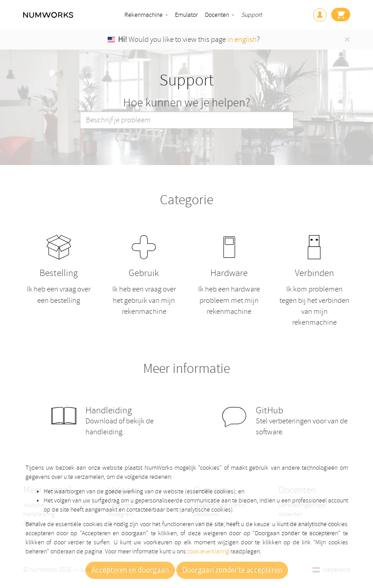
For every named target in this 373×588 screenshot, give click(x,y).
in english (242, 39)
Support (251, 15)
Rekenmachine (144, 15)
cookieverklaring (208, 551)
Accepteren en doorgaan (130, 570)
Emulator (186, 15)
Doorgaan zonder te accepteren (232, 570)
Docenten (217, 15)
